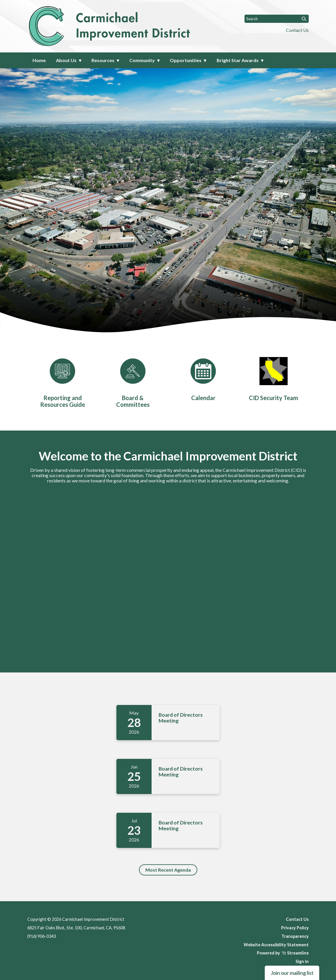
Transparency (295, 936)
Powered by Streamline (283, 953)
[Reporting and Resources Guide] (62, 381)
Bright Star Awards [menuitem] (238, 60)
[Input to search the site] (277, 19)
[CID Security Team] (274, 378)
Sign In (302, 961)
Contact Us (297, 30)
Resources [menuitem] (103, 60)
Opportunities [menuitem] (186, 60)
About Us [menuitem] (66, 60)
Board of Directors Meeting (181, 718)
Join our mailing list (292, 973)
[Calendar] (203, 378)
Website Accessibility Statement (276, 945)
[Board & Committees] (133, 381)
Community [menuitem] (142, 60)
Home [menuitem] (39, 60)
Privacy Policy (295, 928)
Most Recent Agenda (168, 870)
